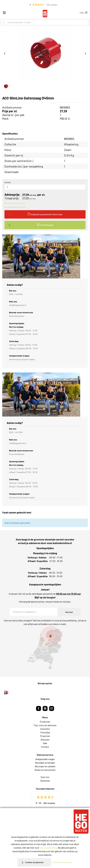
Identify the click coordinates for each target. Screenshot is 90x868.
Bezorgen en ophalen (45, 766)
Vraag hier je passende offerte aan (45, 214)
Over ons (45, 777)
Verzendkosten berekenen (15, 207)
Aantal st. (8, 182)
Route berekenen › (17, 316)
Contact (45, 747)
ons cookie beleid (48, 848)
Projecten (45, 736)
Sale (45, 743)
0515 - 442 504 (16, 294)
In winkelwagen (45, 225)
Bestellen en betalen (45, 763)
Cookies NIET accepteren (62, 862)
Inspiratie (45, 729)
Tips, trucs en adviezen (45, 725)
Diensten (45, 740)
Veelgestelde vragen (45, 759)
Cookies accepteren (34, 862)
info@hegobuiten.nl (18, 305)
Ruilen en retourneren (45, 770)
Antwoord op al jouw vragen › (22, 359)
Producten (45, 722)
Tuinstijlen (45, 732)
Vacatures (45, 781)
